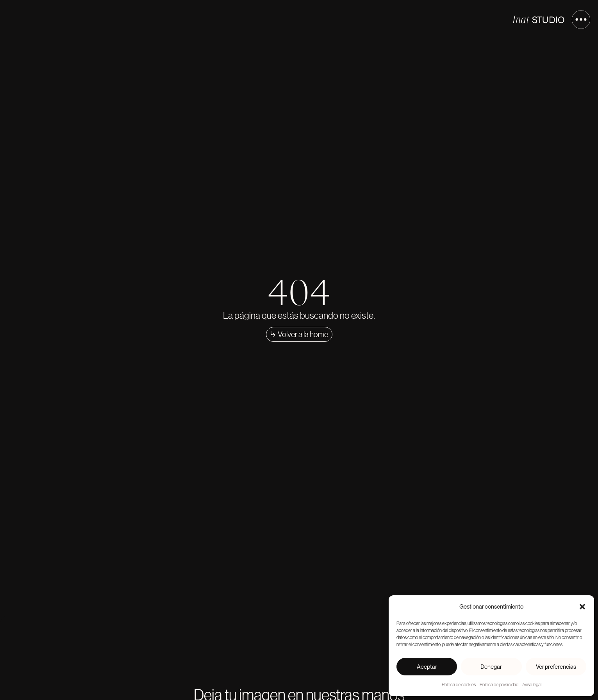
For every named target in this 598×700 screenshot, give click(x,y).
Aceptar (427, 667)
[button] (582, 607)
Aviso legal (532, 685)
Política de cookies (459, 685)
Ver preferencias (556, 667)
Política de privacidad (499, 685)
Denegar (491, 667)
